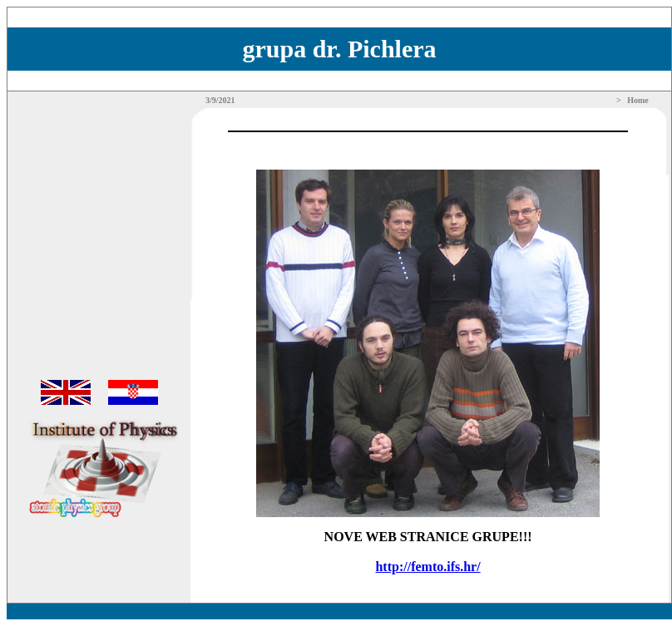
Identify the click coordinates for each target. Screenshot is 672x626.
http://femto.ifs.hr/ (427, 567)
